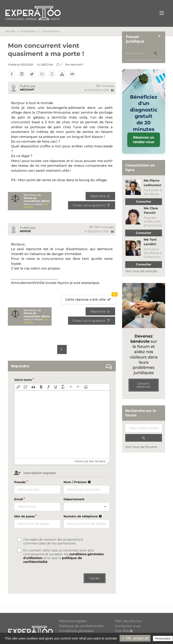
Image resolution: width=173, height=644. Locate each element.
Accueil (10, 31)
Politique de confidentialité (81, 626)
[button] (18, 387)
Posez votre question (92, 205)
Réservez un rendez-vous (144, 140)
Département (74, 499)
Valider (95, 578)
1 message (105, 86)
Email (19, 499)
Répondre (100, 196)
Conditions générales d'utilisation (76, 633)
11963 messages (102, 227)
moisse (25, 231)
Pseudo (20, 482)
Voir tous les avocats (141, 271)
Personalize (163, 638)
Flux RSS (124, 631)
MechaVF (77, 65)
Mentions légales (73, 621)
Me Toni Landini (150, 242)
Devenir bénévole (144, 385)
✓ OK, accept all (135, 638)
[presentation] (18, 387)
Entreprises (28, 31)
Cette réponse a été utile (90, 298)
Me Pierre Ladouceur (153, 183)
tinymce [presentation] (100, 461)
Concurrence (50, 31)
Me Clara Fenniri (151, 210)
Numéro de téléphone (83, 516)
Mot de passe (24, 516)
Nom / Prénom (78, 482)
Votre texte (23, 380)
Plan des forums (128, 621)
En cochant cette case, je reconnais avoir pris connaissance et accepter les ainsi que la (63, 556)
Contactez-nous (128, 626)
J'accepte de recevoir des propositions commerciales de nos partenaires (53, 541)
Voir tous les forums (141, 447)
